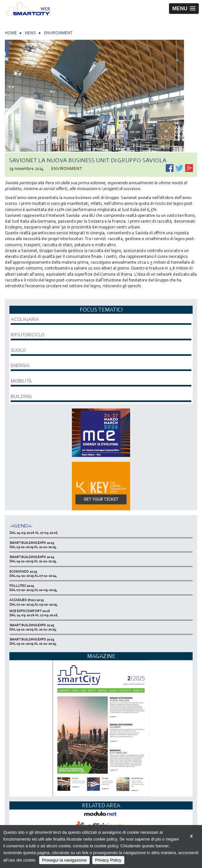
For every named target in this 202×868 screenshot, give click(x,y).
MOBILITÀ (21, 381)
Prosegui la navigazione (64, 860)
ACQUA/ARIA (25, 319)
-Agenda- (21, 526)
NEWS (30, 33)
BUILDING (21, 397)
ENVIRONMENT (58, 33)
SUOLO (18, 350)
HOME (11, 33)
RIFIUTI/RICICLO (28, 335)
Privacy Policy (108, 860)
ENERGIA (20, 365)
